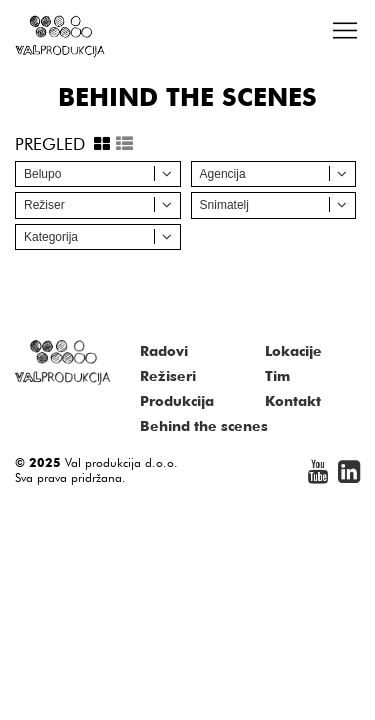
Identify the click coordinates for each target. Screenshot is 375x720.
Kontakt (293, 401)
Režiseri (168, 376)
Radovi (164, 351)
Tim (277, 376)
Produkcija (177, 401)
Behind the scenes (204, 426)
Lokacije (293, 351)
